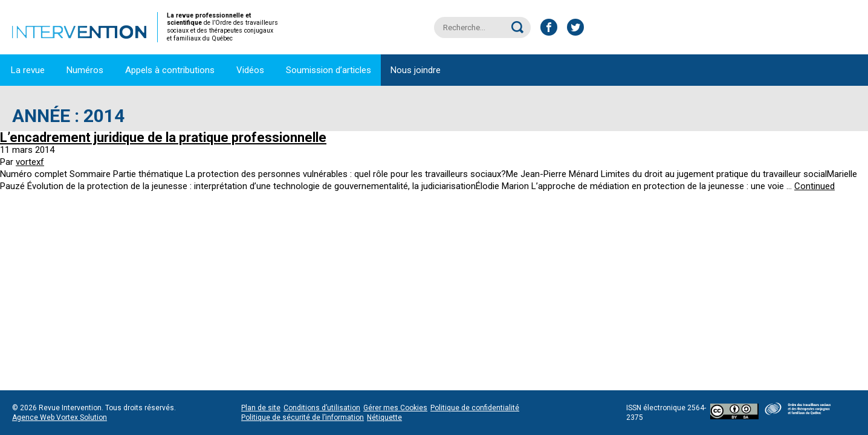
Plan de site (261, 408)
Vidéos (250, 70)
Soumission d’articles (329, 70)
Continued (815, 186)
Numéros (85, 70)
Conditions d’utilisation (322, 408)
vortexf (30, 162)
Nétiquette (384, 417)
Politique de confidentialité (475, 408)
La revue (28, 70)
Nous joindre (416, 70)
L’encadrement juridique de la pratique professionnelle (163, 137)
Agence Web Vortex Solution (60, 417)
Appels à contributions (170, 70)
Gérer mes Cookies (395, 408)
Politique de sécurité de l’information (303, 417)
